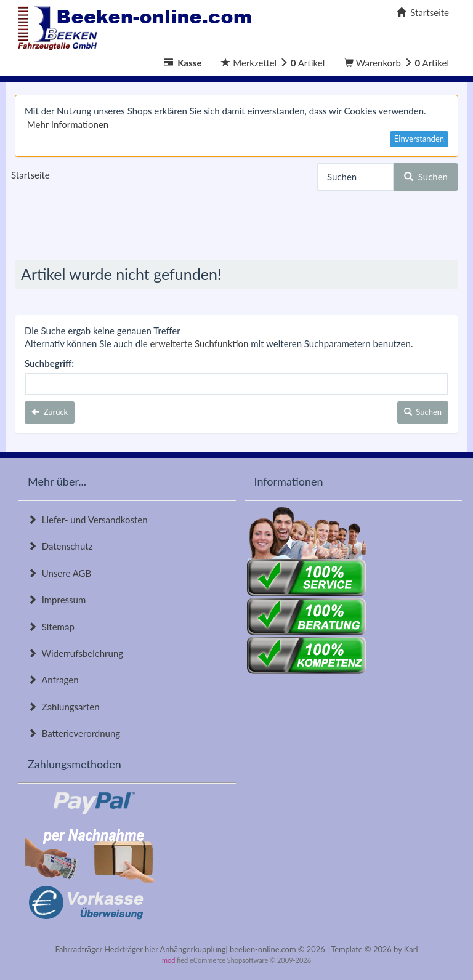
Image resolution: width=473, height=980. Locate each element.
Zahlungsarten (64, 707)
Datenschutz (60, 546)
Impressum (57, 600)
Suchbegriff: (49, 363)
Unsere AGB (59, 573)
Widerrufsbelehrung (75, 653)
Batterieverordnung (74, 733)
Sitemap (51, 627)
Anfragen (53, 680)
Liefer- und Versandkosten (88, 520)
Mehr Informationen (68, 124)
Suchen (426, 177)
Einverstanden (419, 139)
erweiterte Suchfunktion (200, 343)
